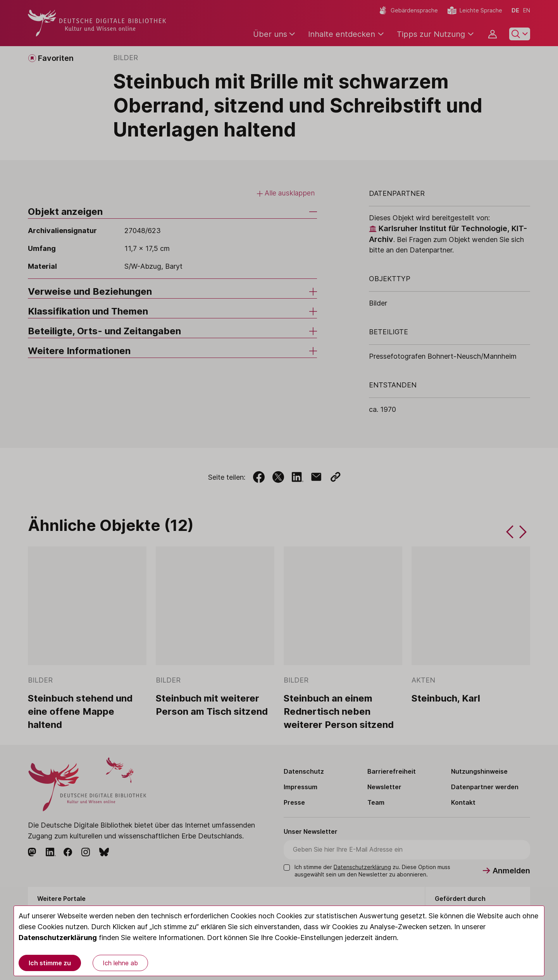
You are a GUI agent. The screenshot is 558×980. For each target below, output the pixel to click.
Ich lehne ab (120, 963)
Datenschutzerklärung (58, 938)
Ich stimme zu (50, 963)
